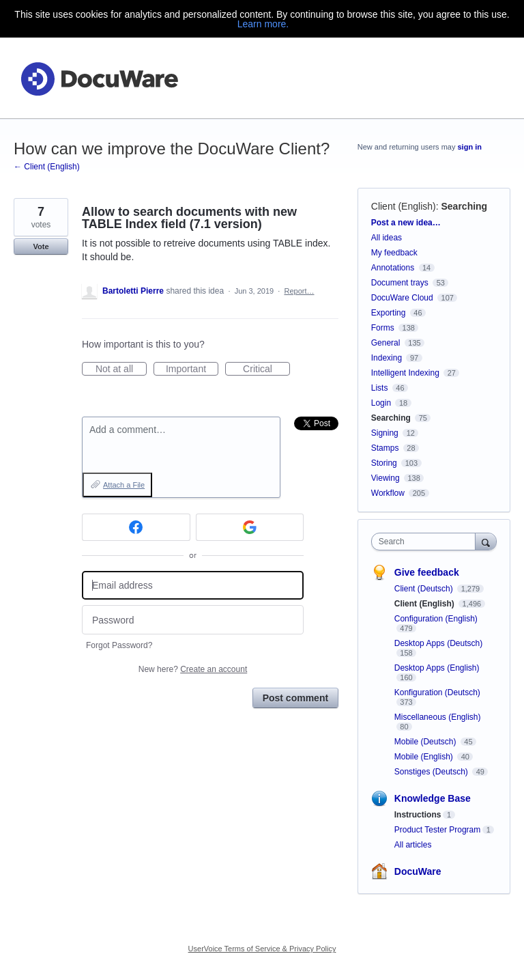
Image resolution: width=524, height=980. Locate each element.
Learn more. (263, 24)
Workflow (388, 493)
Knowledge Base (433, 798)
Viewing (385, 478)
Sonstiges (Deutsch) (432, 772)
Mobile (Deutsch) (426, 742)
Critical (266, 369)
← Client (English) (47, 167)
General (386, 343)
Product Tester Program (438, 830)
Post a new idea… (406, 223)
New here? (193, 669)
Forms (383, 328)
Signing (385, 433)
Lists (380, 388)
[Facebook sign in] (136, 527)
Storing (384, 463)
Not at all (121, 369)
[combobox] (426, 542)
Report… (299, 291)
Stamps (385, 448)
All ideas (387, 238)
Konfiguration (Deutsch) (437, 692)
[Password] (193, 620)
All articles (413, 845)
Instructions (418, 815)
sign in (470, 147)
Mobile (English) (425, 757)
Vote (41, 247)
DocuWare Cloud (402, 298)
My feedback (394, 253)
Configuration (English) (436, 619)
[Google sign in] (250, 527)
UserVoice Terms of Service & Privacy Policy (262, 949)
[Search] (486, 541)
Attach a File (124, 485)
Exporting (389, 313)
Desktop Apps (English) (437, 668)
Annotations (393, 268)
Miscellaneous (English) (438, 717)
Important (192, 369)
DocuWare (418, 871)
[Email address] (193, 586)
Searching (464, 206)
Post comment (295, 698)
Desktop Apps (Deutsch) (438, 643)
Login (381, 403)
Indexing (387, 358)
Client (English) (404, 206)
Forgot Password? (119, 645)
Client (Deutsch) (425, 589)
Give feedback (427, 572)
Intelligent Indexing (405, 373)
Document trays (400, 283)
